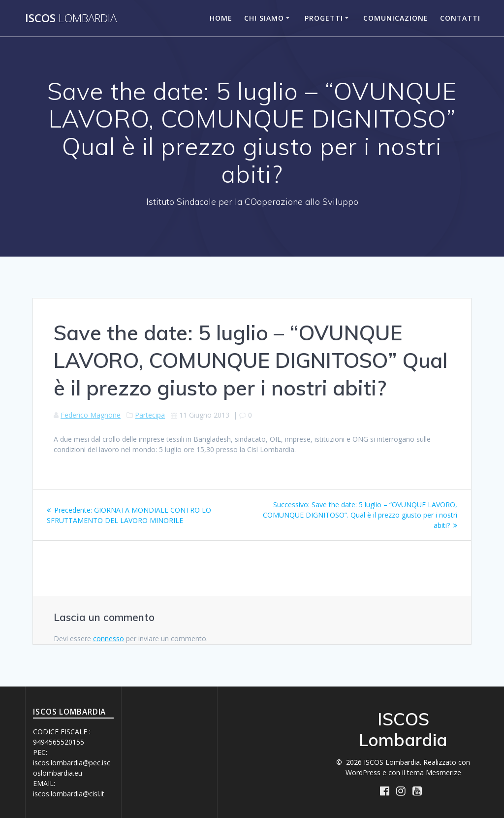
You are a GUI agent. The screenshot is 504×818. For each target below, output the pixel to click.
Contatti (460, 18)
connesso (109, 638)
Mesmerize (443, 772)
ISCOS (71, 18)
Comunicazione (396, 18)
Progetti (324, 18)
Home (221, 18)
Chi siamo (264, 18)
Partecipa (150, 415)
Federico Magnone (91, 415)
